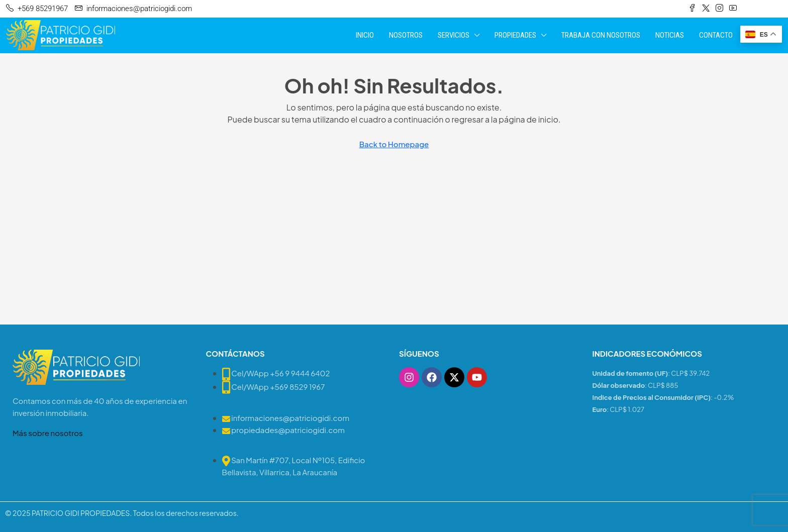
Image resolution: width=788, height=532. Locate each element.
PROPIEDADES (515, 35)
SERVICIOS (454, 35)
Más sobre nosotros (48, 433)
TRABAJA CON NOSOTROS (601, 35)
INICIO (365, 35)
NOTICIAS (670, 35)
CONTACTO (716, 35)
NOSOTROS (406, 35)
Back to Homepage (394, 144)
